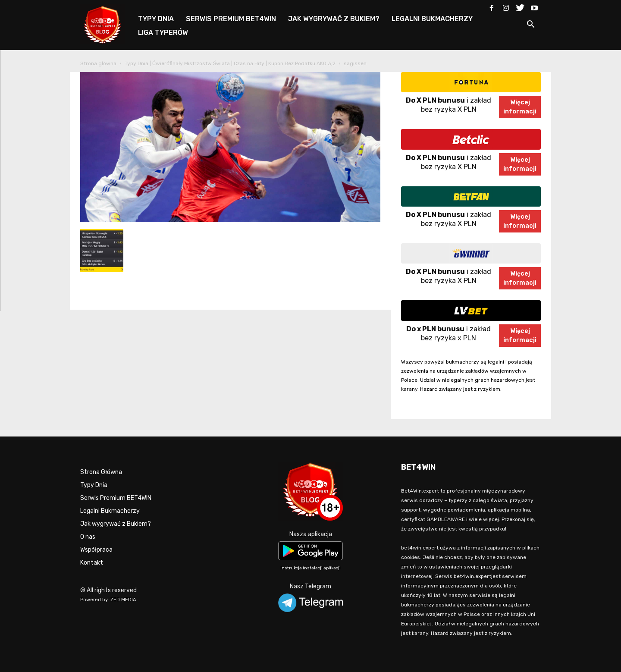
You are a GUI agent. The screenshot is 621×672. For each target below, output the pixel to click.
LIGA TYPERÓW (163, 33)
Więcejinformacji (520, 107)
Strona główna (98, 63)
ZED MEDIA (123, 600)
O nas (88, 537)
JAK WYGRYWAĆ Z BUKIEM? (334, 19)
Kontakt (92, 563)
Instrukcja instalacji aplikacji (310, 568)
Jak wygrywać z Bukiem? (116, 524)
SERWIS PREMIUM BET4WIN (231, 19)
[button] (530, 26)
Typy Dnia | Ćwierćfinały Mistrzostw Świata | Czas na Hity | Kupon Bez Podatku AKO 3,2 (230, 63)
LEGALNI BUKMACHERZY (432, 19)
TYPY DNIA (156, 19)
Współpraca (96, 550)
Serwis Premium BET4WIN (116, 498)
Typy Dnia (94, 485)
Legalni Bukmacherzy (110, 511)
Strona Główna (101, 472)
